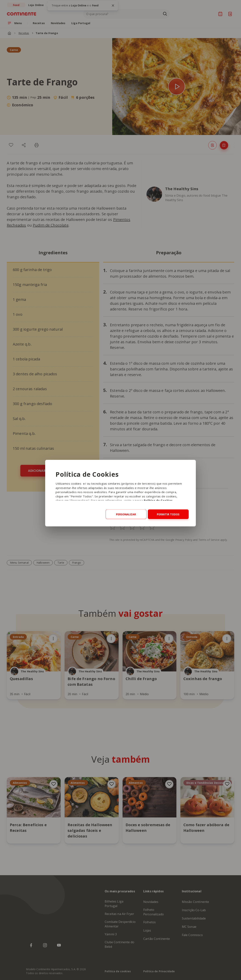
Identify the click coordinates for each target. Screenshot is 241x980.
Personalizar (126, 514)
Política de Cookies (158, 500)
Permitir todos (168, 514)
